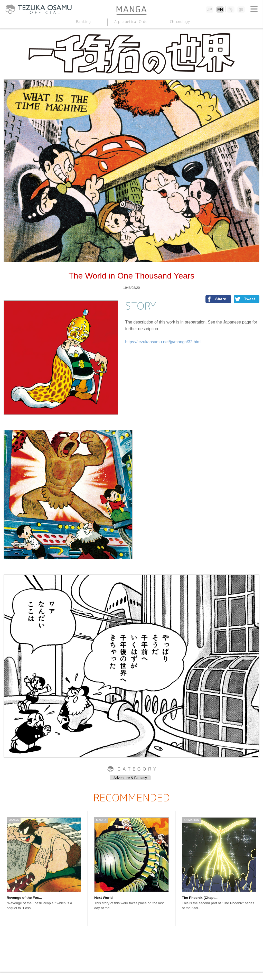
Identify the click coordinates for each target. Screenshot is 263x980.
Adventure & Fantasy (130, 778)
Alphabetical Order (131, 21)
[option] (44, 868)
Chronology (180, 21)
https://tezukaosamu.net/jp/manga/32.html (163, 342)
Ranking (83, 21)
